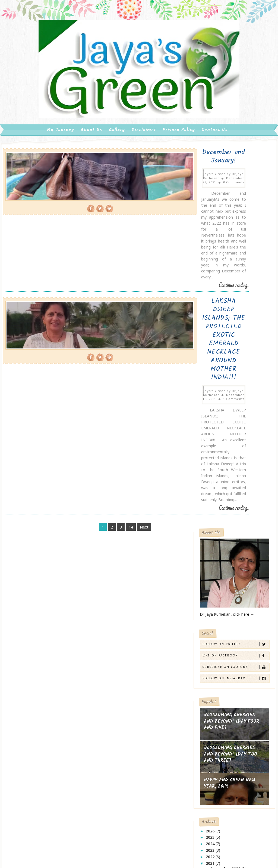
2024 (211, 487)
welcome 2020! (218, 622)
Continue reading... (170, 246)
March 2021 (222, 551)
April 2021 (220, 544)
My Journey (61, 155)
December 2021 (226, 512)
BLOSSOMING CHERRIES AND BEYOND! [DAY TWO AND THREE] (230, 398)
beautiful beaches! (221, 602)
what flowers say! (221, 631)
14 (99, 371)
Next (112, 371)
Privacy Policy (179, 155)
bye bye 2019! (217, 611)
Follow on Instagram (236, 322)
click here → (244, 258)
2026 (211, 474)
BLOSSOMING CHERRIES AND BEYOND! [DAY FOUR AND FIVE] (231, 365)
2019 (211, 570)
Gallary (117, 155)
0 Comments (130, 196)
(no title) (138, 759)
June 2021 (220, 538)
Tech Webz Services (69, 796)
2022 (211, 500)
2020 (211, 563)
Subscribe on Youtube (236, 310)
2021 (211, 506)
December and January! (130, 179)
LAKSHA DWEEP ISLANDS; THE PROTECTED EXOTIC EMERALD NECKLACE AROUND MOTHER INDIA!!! (130, 273)
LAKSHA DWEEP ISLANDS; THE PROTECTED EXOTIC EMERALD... (239, 529)
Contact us (215, 155)
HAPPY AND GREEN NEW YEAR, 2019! (230, 427)
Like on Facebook (236, 299)
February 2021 (224, 557)
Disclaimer (144, 155)
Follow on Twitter (236, 287)
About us (91, 155)
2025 (211, 481)
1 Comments (130, 303)
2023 (211, 494)
